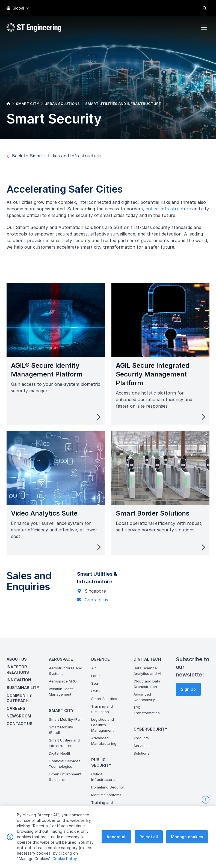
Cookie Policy (65, 859)
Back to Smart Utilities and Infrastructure (54, 156)
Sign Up (188, 689)
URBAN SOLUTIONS (62, 104)
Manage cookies (187, 837)
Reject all (149, 837)
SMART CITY (27, 104)
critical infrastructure (171, 211)
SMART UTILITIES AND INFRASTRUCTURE (123, 104)
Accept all (116, 837)
